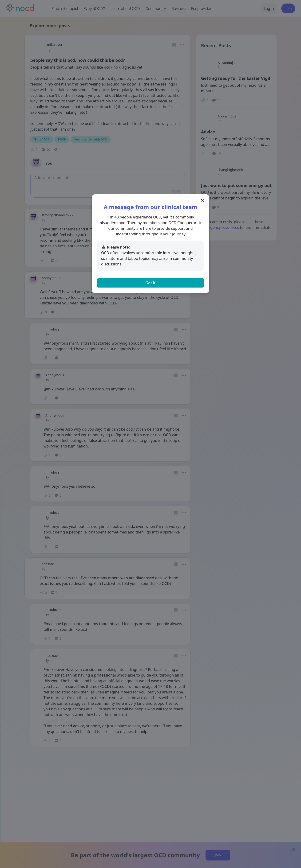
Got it (150, 283)
